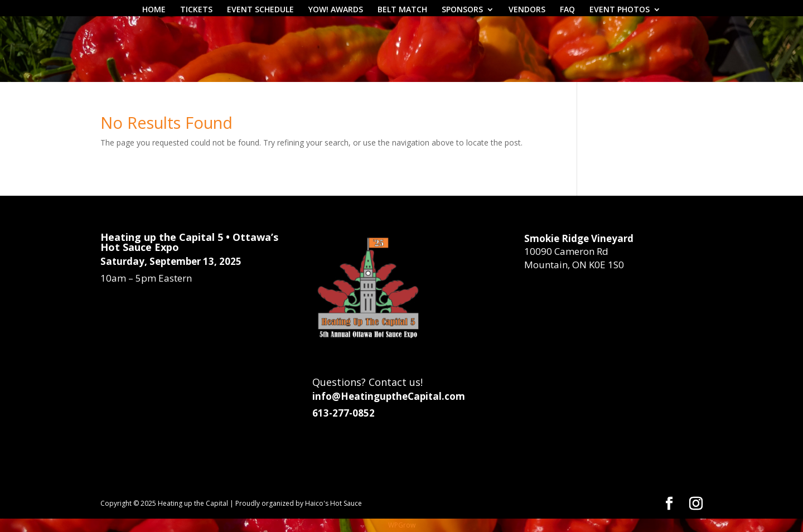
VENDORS (527, 10)
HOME (154, 10)
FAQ (567, 10)
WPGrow (402, 525)
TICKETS (196, 10)
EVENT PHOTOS (620, 10)
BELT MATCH (402, 10)
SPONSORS (462, 10)
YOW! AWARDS (336, 10)
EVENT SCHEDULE (260, 10)
